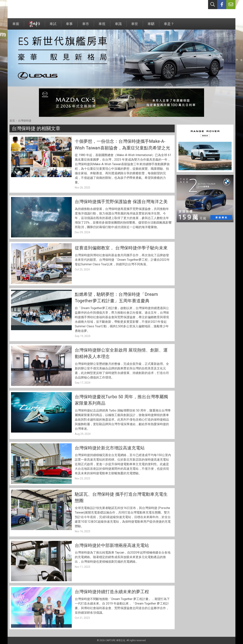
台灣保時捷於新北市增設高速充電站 (110, 448)
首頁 (12, 121)
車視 (102, 26)
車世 (135, 26)
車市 (86, 26)
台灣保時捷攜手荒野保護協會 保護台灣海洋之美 (121, 202)
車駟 (151, 26)
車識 (118, 26)
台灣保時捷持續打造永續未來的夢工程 (112, 592)
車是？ (169, 26)
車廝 (16, 26)
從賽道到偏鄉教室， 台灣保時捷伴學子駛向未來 (121, 248)
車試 (53, 26)
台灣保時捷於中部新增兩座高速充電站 (112, 545)
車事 (69, 26)
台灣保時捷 (25, 121)
